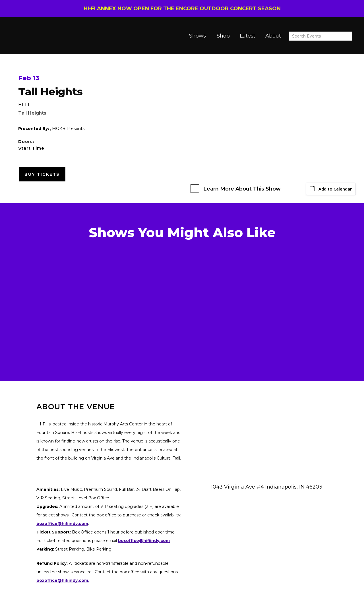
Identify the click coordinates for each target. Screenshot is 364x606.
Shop (223, 36)
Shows (197, 36)
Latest (248, 36)
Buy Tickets (42, 174)
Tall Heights (32, 113)
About (273, 36)
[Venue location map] (269, 448)
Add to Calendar (331, 189)
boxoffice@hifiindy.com (144, 541)
